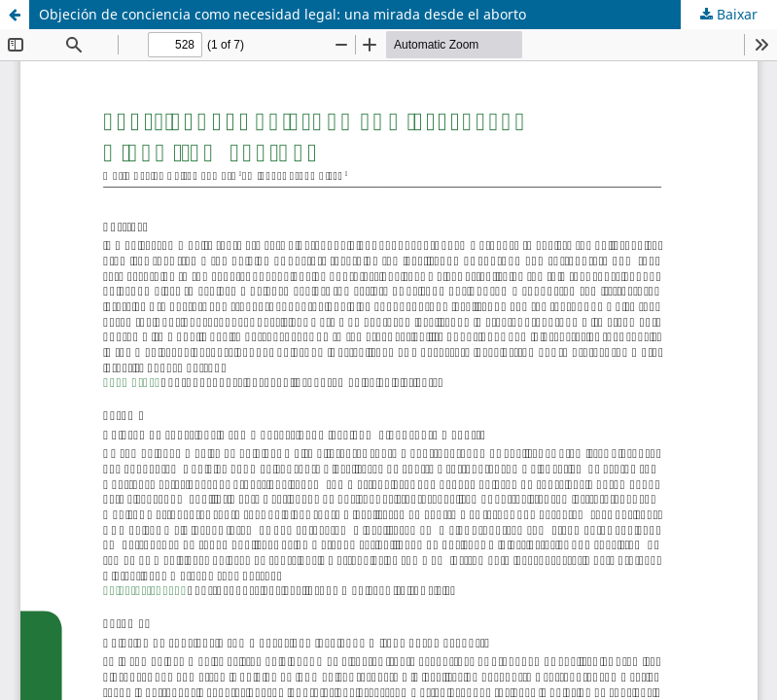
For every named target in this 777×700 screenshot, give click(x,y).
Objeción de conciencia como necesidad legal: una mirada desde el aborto (283, 14)
